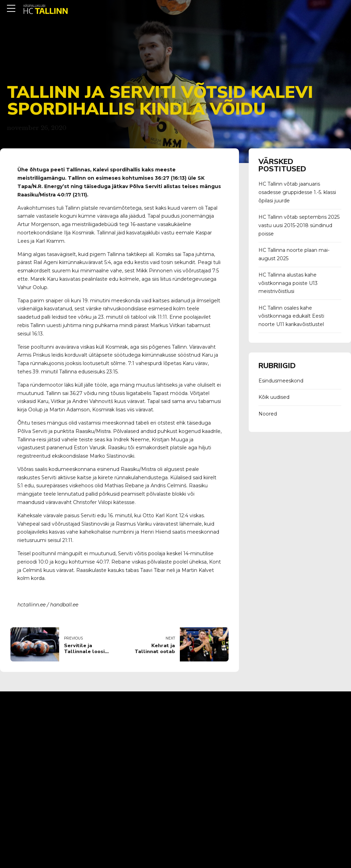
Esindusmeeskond (281, 381)
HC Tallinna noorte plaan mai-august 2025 (294, 254)
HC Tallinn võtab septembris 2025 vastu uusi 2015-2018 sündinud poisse (299, 225)
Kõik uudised (274, 397)
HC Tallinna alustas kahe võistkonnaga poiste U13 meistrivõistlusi (288, 283)
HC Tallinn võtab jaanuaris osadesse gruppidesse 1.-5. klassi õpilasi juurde (297, 192)
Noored (268, 414)
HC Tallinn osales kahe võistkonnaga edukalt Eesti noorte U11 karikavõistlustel (291, 316)
